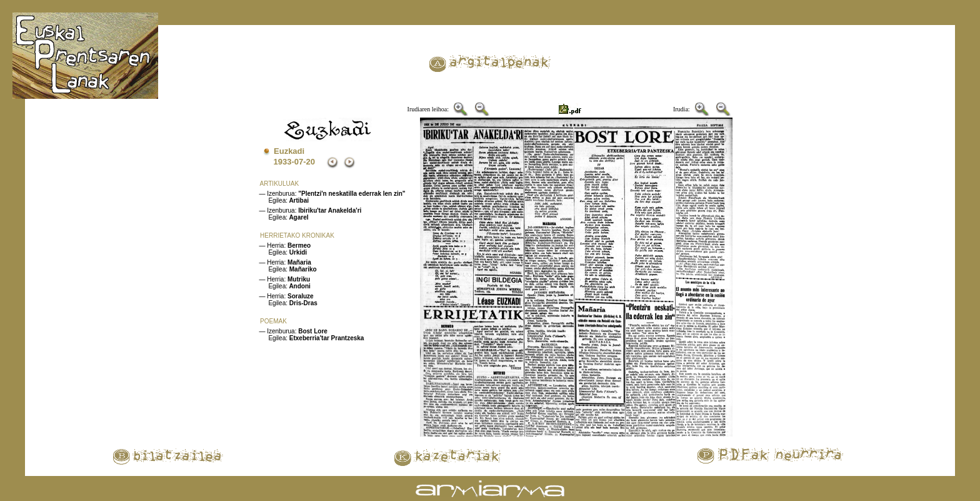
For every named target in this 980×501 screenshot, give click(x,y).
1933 (282, 162)
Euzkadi (289, 151)
